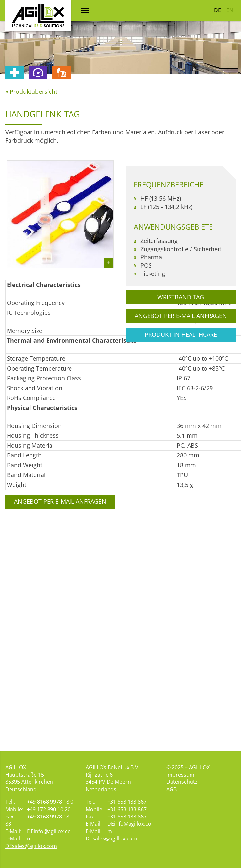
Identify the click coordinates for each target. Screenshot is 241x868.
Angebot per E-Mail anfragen (60, 501)
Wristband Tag (181, 297)
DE (218, 10)
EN (230, 10)
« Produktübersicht (31, 91)
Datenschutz (182, 782)
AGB (171, 789)
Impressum (180, 775)
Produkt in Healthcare (181, 334)
